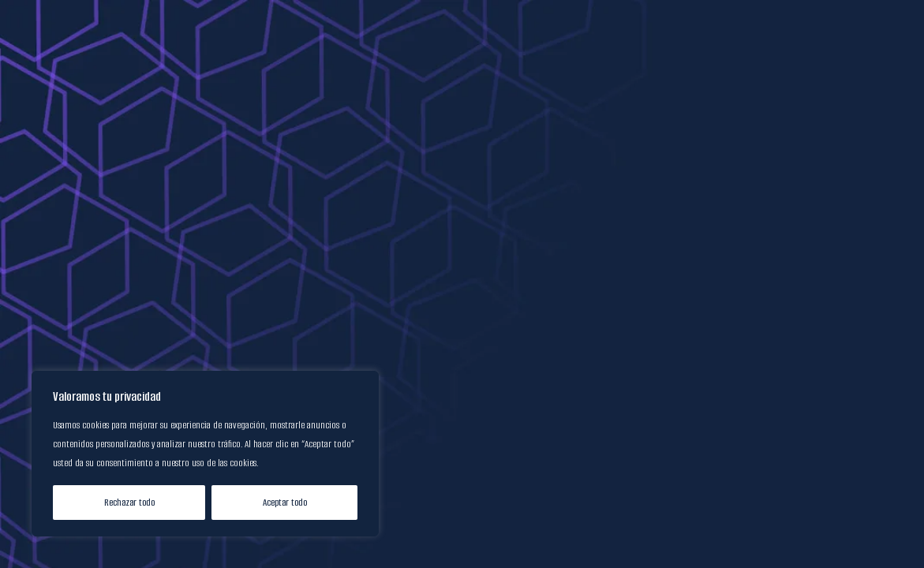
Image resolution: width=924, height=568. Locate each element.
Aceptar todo (285, 502)
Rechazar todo (129, 502)
